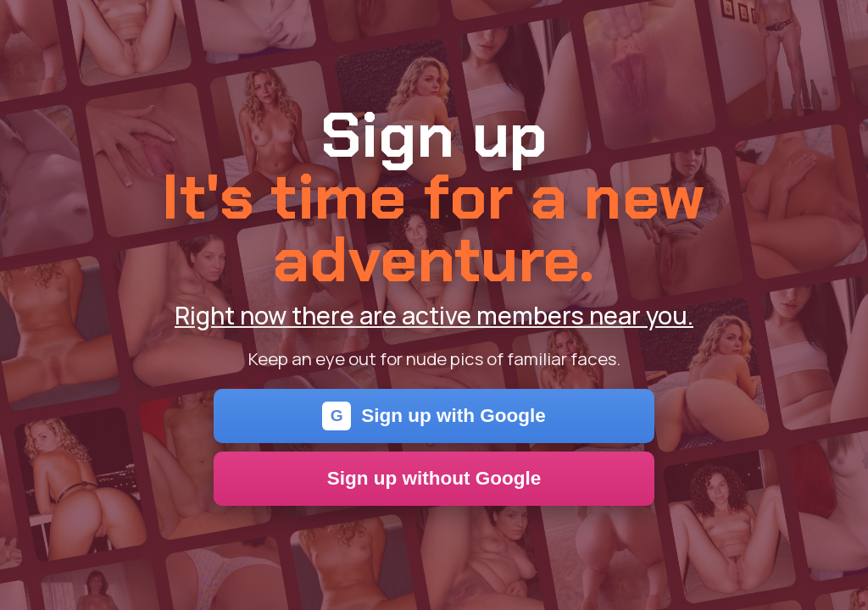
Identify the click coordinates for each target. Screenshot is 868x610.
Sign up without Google (434, 478)
